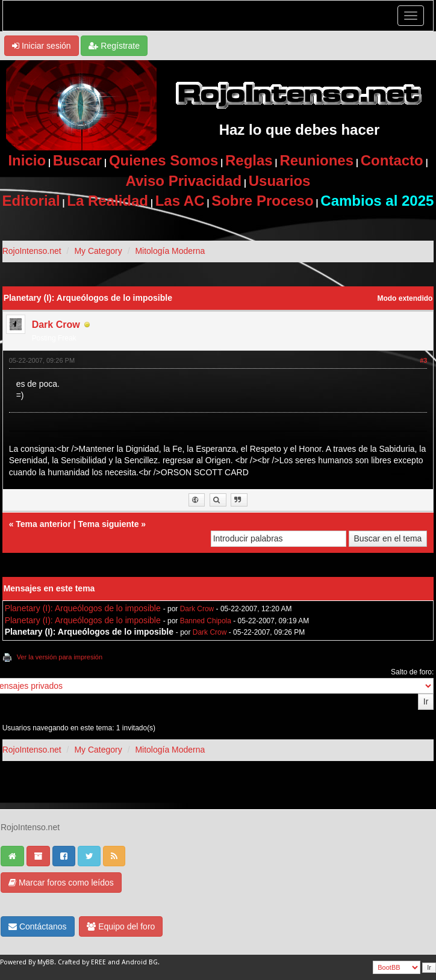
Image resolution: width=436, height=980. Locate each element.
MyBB (46, 962)
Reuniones (316, 160)
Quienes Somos (163, 160)
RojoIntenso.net (32, 251)
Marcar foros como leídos (61, 883)
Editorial (31, 201)
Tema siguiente (109, 524)
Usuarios (280, 181)
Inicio (27, 160)
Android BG (140, 962)
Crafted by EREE (82, 962)
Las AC (180, 201)
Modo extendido (405, 298)
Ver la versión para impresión (60, 657)
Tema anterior (43, 524)
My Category (98, 251)
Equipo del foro (121, 926)
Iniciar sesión (42, 46)
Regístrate (114, 46)
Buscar (77, 160)
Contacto (392, 160)
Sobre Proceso (262, 201)
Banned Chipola (206, 621)
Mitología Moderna (170, 251)
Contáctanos (38, 926)
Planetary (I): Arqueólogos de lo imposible (83, 608)
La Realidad (107, 201)
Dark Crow (56, 325)
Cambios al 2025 (377, 201)
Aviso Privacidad (184, 181)
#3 (423, 360)
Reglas (249, 160)
